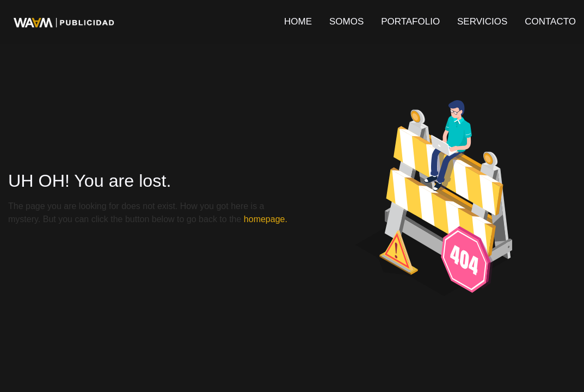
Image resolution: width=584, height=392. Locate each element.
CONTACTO (550, 22)
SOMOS (346, 22)
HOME (298, 22)
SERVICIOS (482, 22)
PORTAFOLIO (410, 22)
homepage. (266, 219)
